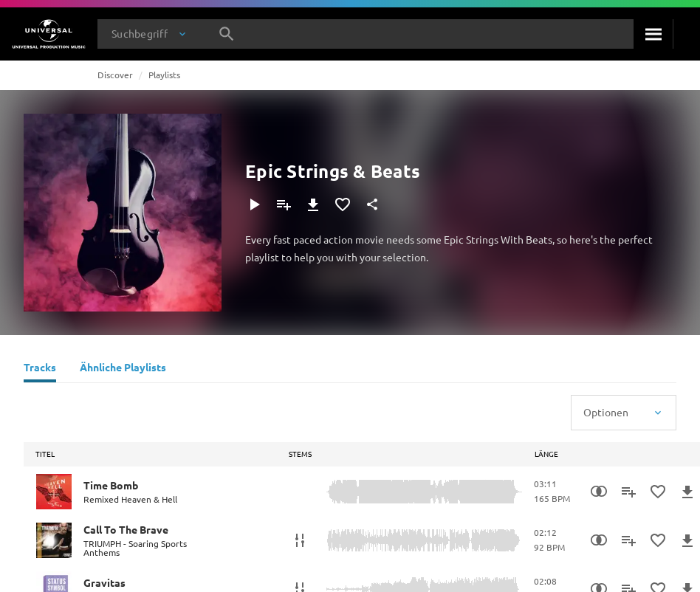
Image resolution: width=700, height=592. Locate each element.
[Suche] (653, 34)
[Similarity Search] (599, 492)
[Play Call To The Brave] (54, 540)
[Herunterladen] (313, 204)
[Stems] (300, 540)
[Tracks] (40, 369)
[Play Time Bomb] (54, 492)
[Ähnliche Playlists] (123, 369)
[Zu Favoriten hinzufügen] (343, 204)
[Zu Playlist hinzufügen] (284, 204)
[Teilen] (372, 204)
